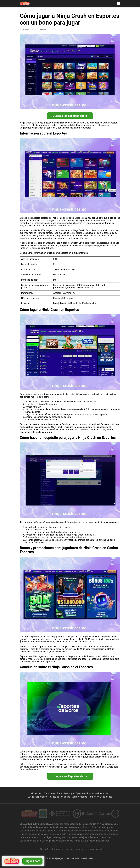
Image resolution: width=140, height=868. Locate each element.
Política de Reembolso (98, 793)
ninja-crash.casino (86, 858)
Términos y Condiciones (100, 797)
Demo (60, 793)
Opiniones (81, 793)
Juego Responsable (38, 797)
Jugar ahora (32, 861)
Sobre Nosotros (79, 797)
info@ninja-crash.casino (63, 858)
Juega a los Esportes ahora (70, 116)
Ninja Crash (25, 30)
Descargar (69, 793)
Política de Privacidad (59, 797)
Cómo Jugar (50, 793)
